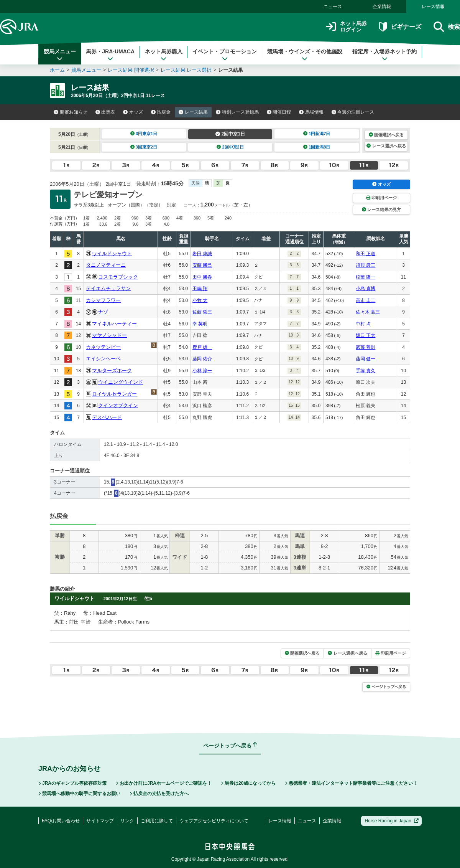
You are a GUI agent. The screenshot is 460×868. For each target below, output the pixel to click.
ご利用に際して (157, 821)
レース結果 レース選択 (186, 70)
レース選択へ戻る (386, 146)
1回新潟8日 (317, 147)
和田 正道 (366, 254)
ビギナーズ (400, 27)
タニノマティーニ (106, 265)
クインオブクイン (118, 405)
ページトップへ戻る (386, 687)
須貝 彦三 (366, 265)
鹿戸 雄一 (202, 347)
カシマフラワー (103, 300)
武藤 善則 (366, 347)
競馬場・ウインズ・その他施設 (305, 55)
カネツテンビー (103, 347)
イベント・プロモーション (225, 55)
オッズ (133, 112)
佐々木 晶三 (368, 312)
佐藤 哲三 (202, 312)
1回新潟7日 (317, 134)
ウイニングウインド (121, 382)
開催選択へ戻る (386, 135)
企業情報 (382, 7)
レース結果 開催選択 (131, 70)
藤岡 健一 (366, 359)
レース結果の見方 (381, 210)
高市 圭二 (366, 300)
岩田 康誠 (202, 254)
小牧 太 (200, 300)
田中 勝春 (202, 277)
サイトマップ (100, 821)
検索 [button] (447, 27)
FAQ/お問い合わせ (61, 821)
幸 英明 (200, 324)
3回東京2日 (144, 147)
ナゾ (103, 312)
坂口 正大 (366, 335)
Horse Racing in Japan (392, 821)
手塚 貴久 (366, 371)
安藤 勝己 (202, 265)
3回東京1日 (144, 134)
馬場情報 (311, 112)
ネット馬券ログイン (346, 27)
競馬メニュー (60, 55)
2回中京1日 (230, 134)
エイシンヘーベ (103, 359)
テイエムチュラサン (108, 288)
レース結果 (193, 112)
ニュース (333, 7)
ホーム (57, 70)
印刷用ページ (381, 198)
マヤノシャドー (109, 335)
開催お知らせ (71, 112)
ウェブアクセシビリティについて (214, 821)
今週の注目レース (353, 112)
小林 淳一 (202, 371)
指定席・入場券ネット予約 (384, 55)
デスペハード (107, 417)
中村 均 (363, 324)
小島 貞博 (366, 289)
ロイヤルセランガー (114, 394)
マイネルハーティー (114, 324)
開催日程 (279, 112)
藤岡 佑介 (202, 359)
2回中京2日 (230, 147)
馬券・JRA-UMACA (110, 55)
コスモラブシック (118, 277)
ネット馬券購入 (164, 55)
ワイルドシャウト (112, 253)
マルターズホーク (112, 370)
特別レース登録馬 (237, 112)
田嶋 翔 (200, 289)
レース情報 (433, 7)
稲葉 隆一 (366, 277)
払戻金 (161, 112)
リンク (127, 821)
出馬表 (105, 112)
